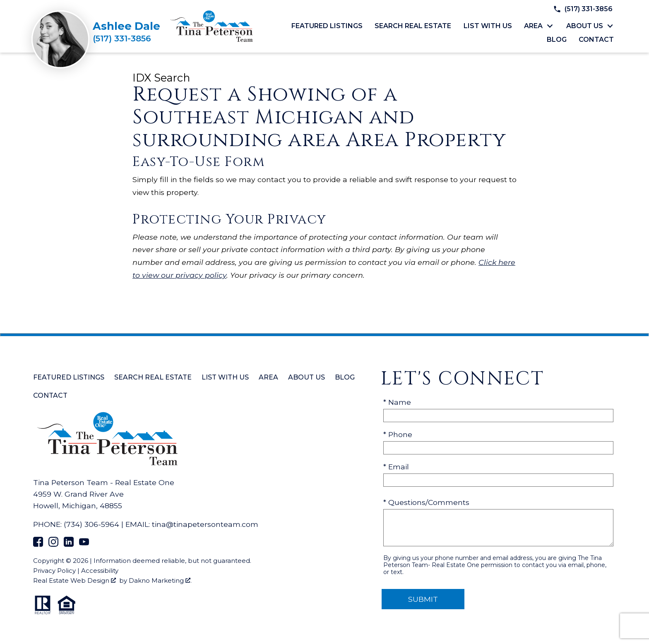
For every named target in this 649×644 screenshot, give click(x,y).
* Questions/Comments (426, 502)
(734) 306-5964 (91, 524)
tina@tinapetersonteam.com (205, 524)
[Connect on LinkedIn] (69, 544)
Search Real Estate (413, 26)
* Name (397, 402)
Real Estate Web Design (75, 580)
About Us (306, 377)
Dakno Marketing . (160, 580)
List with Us (488, 26)
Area (268, 377)
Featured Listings (327, 26)
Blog (557, 40)
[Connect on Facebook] (38, 544)
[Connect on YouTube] (84, 544)
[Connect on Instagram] (53, 544)
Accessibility (100, 571)
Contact (596, 40)
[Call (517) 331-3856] (126, 38)
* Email (396, 467)
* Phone (398, 434)
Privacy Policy (54, 571)
